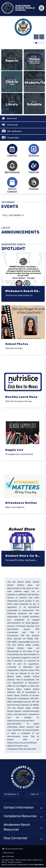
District (12, 119)
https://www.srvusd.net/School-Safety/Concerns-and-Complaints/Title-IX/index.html (22, 746)
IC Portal (13, 125)
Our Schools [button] (14, 132)
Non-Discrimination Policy (13, 849)
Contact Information (19, 808)
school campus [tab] (34, 43)
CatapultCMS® (23, 865)
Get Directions (11, 795)
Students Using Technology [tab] (39, 43)
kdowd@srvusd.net (22, 702)
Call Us (35, 795)
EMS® (32, 865)
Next (42, 37)
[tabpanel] (23, 28)
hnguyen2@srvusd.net (28, 642)
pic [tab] (41, 43)
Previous (36, 37)
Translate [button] (13, 138)
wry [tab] (44, 43)
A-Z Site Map (8, 857)
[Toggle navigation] (42, 8)
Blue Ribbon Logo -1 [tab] (36, 43)
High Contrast (9, 853)
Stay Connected (15, 838)
